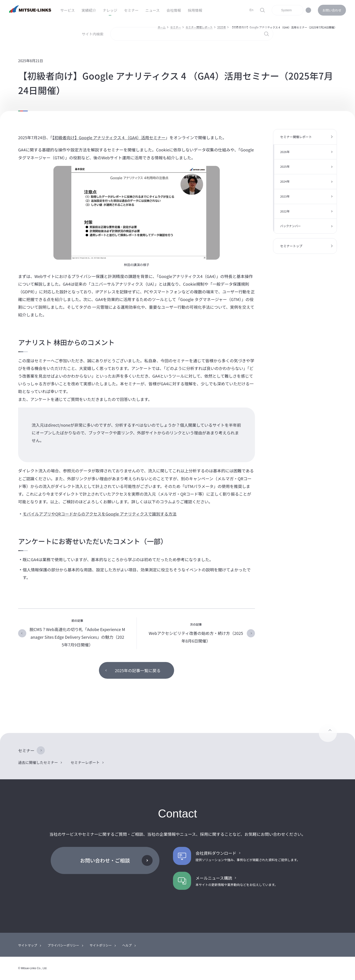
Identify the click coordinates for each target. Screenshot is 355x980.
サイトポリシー (101, 945)
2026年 (285, 152)
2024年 (285, 181)
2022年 (285, 211)
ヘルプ (127, 945)
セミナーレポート (85, 762)
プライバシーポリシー (63, 945)
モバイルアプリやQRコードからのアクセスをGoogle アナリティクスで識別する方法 (100, 514)
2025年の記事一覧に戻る (138, 670)
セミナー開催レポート (296, 137)
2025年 (285, 166)
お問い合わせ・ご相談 (105, 860)
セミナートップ (291, 246)
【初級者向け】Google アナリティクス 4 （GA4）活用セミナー (109, 137)
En (251, 10)
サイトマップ (28, 945)
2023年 (285, 196)
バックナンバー (290, 226)
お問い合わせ (332, 10)
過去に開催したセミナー (38, 762)
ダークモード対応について (308, 10)
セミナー (26, 750)
